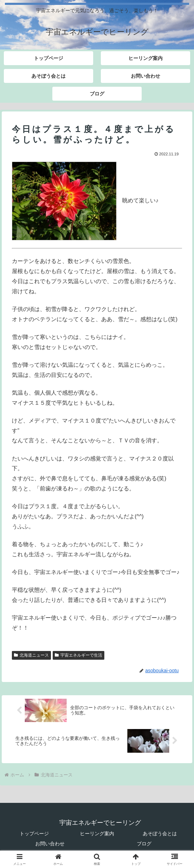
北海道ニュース (31, 655)
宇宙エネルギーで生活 (79, 655)
